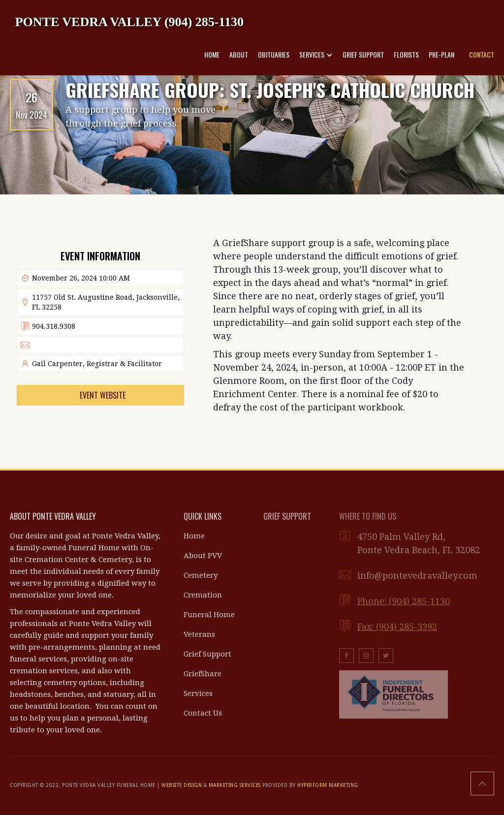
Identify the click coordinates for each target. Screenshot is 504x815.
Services (198, 693)
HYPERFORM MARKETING (328, 785)
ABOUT (239, 54)
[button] (316, 55)
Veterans (199, 634)
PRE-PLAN (441, 54)
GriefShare (203, 674)
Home (194, 536)
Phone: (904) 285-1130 (404, 601)
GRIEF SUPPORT (363, 54)
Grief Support (207, 654)
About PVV (203, 556)
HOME (212, 54)
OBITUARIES (274, 54)
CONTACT (482, 54)
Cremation (203, 595)
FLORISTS (406, 54)
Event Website (103, 395)
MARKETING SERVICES (235, 785)
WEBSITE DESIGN (182, 785)
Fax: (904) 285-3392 (397, 627)
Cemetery (201, 575)
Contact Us (203, 713)
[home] (129, 21)
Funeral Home (209, 615)
